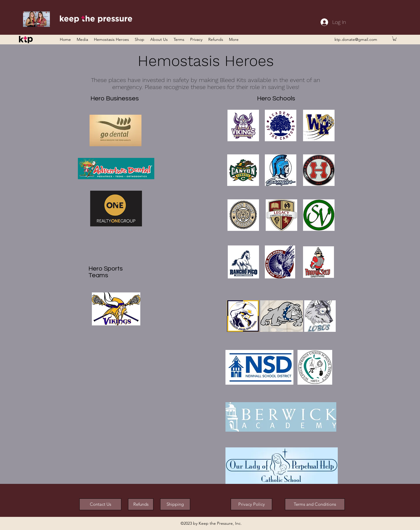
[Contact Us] (100, 504)
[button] (395, 39)
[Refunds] (141, 504)
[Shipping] (175, 504)
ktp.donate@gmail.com (356, 39)
